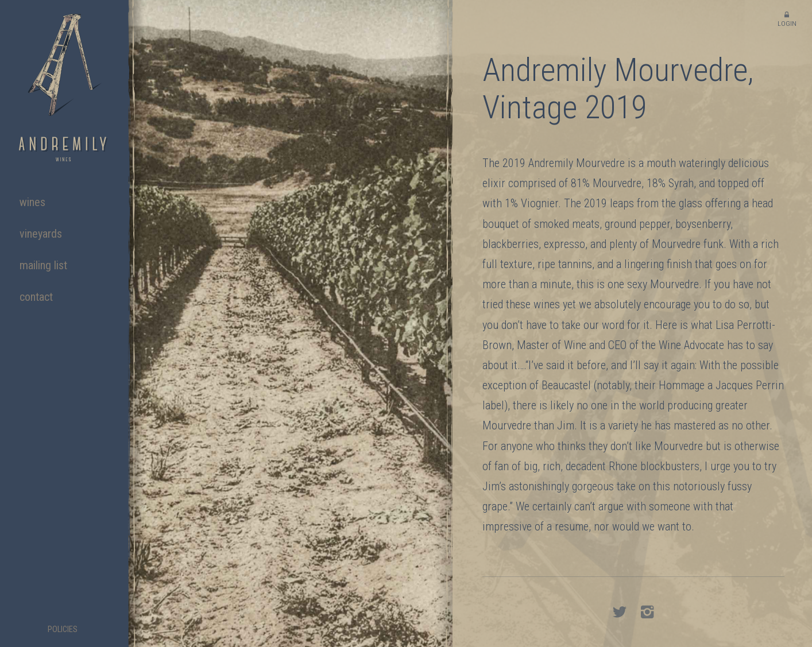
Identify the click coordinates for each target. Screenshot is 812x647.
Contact (36, 297)
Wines (32, 202)
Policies (63, 630)
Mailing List (43, 265)
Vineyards (41, 234)
